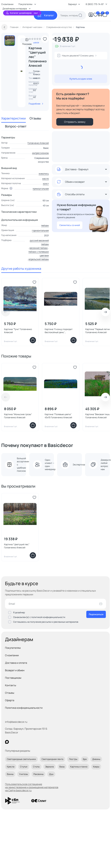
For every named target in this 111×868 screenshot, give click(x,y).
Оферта (10, 700)
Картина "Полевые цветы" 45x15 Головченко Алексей (58, 416)
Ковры (96, 767)
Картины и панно (79, 767)
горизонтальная (40, 230)
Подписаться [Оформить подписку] (96, 614)
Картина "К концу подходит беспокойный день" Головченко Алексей (59, 331)
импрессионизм (40, 153)
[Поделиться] (54, 39)
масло (45, 179)
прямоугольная (41, 189)
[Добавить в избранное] (45, 39)
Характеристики (14, 118)
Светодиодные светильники (21, 759)
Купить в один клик (81, 79)
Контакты (11, 685)
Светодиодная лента (52, 759)
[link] (35, 40)
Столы (36, 767)
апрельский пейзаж (39, 259)
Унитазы (23, 774)
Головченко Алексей (38, 143)
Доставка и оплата (16, 663)
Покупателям (13, 648)
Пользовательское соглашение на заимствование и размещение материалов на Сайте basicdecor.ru (32, 787)
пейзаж (45, 225)
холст (46, 184)
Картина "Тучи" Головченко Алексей (18, 331)
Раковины (38, 774)
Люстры (73, 759)
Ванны (10, 774)
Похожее (27, 41)
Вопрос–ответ (16, 126)
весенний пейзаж (39, 248)
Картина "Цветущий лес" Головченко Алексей (17, 546)
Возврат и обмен (15, 670)
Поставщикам (13, 678)
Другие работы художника (21, 269)
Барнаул (74, 4)
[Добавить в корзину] (33, 340)
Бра (85, 759)
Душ (51, 774)
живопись (44, 174)
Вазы (62, 767)
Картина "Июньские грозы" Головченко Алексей (18, 416)
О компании (12, 655)
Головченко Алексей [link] (39, 73)
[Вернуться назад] (4, 27)
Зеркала (49, 767)
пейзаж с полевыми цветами (39, 254)
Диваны (96, 759)
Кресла (11, 767)
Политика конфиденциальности (24, 708)
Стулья (24, 767)
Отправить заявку (75, 122)
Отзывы (35, 118)
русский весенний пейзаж (39, 242)
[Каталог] (45, 15)
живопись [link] (38, 78)
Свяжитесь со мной (70, 225)
